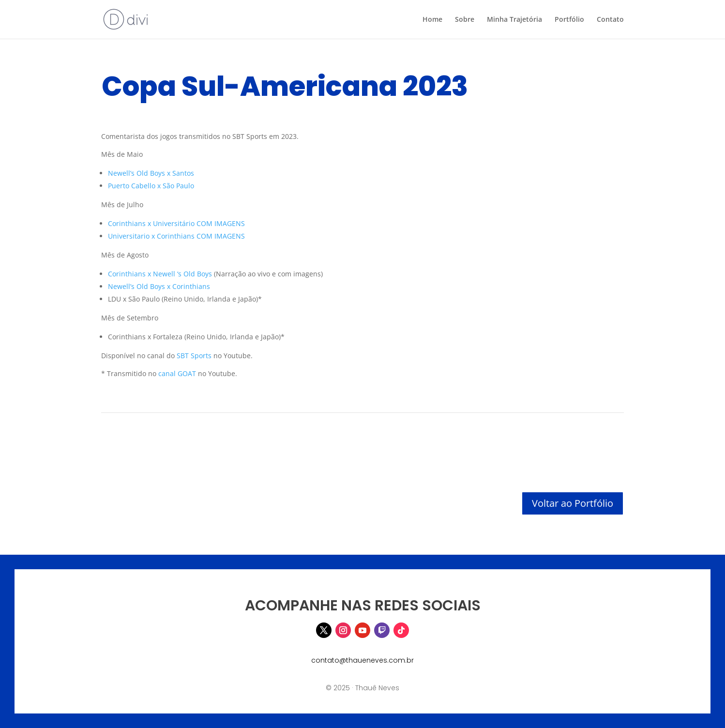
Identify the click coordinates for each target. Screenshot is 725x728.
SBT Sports (194, 356)
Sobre (465, 20)
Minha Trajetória (514, 20)
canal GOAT (177, 373)
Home (432, 20)
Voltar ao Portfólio (573, 503)
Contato (610, 20)
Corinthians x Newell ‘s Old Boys (160, 274)
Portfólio (569, 20)
